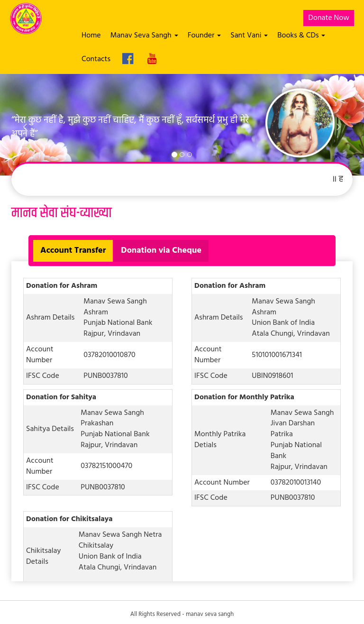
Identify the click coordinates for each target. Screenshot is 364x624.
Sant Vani (249, 36)
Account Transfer (73, 251)
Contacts (96, 59)
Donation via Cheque (161, 251)
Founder (205, 36)
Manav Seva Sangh (144, 36)
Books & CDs (301, 36)
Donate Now (329, 18)
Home (91, 36)
